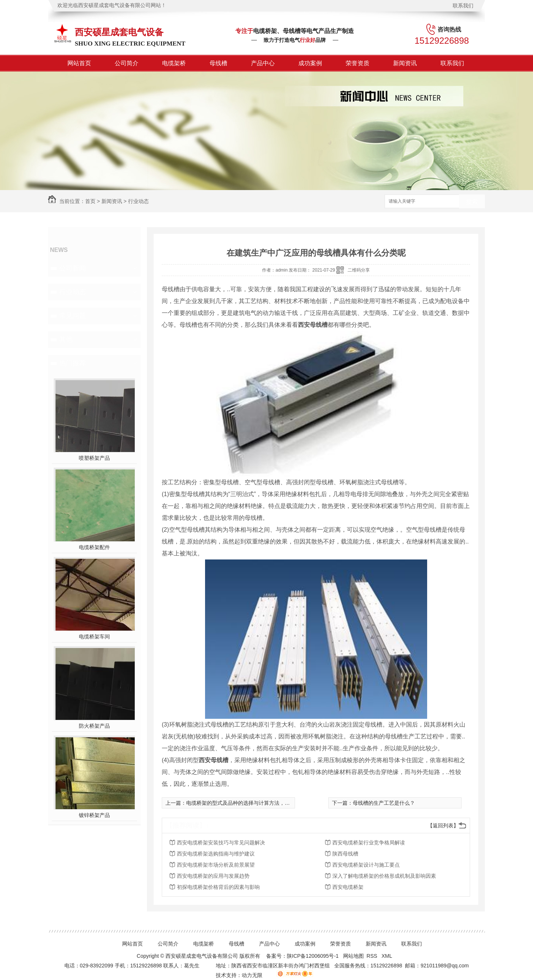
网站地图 (353, 956)
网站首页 (79, 63)
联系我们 (463, 6)
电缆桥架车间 (94, 637)
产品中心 (263, 63)
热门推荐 (73, 363)
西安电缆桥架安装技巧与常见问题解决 (221, 843)
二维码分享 (359, 270)
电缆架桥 (174, 63)
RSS (373, 956)
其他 (66, 339)
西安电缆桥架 (348, 887)
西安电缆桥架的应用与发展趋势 (213, 876)
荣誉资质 (358, 63)
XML (388, 956)
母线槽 (218, 63)
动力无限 (252, 975)
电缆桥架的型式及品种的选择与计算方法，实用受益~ (247, 803)
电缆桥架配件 (94, 547)
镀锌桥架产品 (94, 815)
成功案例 (310, 63)
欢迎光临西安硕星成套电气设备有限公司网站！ (112, 5)
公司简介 (127, 63)
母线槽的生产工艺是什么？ (384, 803)
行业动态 (138, 201)
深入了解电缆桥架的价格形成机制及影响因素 (384, 876)
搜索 (472, 202)
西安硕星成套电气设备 (119, 32)
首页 (90, 201)
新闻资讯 (405, 63)
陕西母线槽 (345, 854)
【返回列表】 (443, 825)
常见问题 (73, 316)
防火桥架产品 (94, 726)
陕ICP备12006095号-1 (313, 956)
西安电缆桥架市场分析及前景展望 (216, 865)
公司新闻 (73, 268)
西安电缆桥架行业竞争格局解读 (369, 843)
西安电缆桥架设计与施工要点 (366, 865)
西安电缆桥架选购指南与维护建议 (216, 854)
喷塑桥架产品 (94, 458)
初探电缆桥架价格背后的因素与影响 (218, 887)
